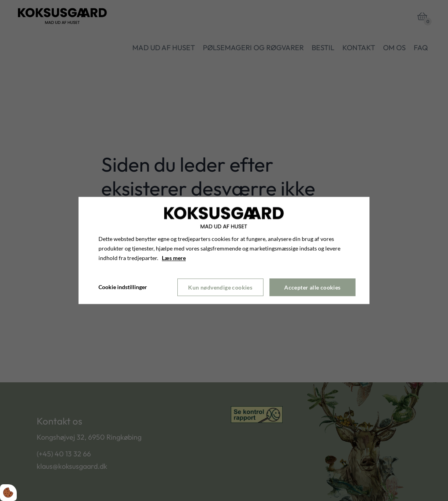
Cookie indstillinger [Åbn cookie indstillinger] (123, 287)
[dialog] (224, 250)
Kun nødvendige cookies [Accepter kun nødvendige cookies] (220, 287)
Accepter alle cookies (312, 287)
